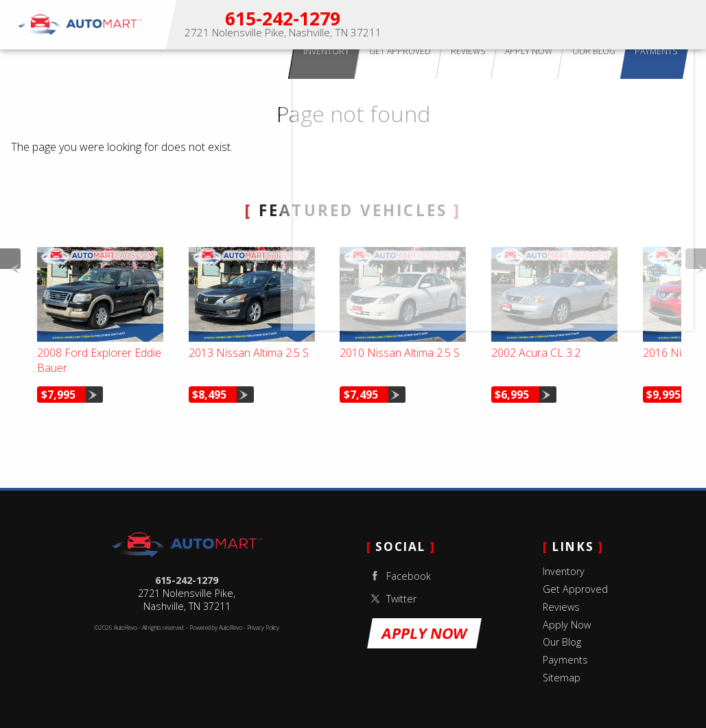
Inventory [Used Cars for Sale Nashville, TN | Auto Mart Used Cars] (435, 24)
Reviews (561, 607)
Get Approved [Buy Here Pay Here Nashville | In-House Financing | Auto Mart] (493, 24)
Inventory (564, 571)
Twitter (391, 599)
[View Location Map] (283, 33)
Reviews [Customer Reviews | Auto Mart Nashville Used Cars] (546, 24)
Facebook (399, 576)
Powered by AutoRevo (216, 628)
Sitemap (562, 678)
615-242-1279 (187, 580)
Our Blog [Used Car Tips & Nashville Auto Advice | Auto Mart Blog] (641, 24)
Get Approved (575, 589)
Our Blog (562, 642)
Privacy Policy (263, 628)
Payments (565, 660)
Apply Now (591, 24)
